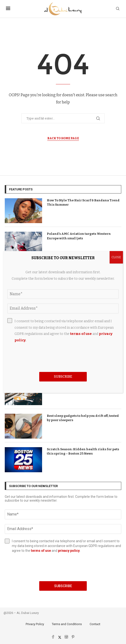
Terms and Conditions (67, 624)
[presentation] (63, 567)
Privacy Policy (35, 624)
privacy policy (69, 551)
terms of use (41, 551)
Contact (95, 624)
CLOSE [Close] (116, 257)
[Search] (118, 9)
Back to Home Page (63, 138)
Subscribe (63, 586)
